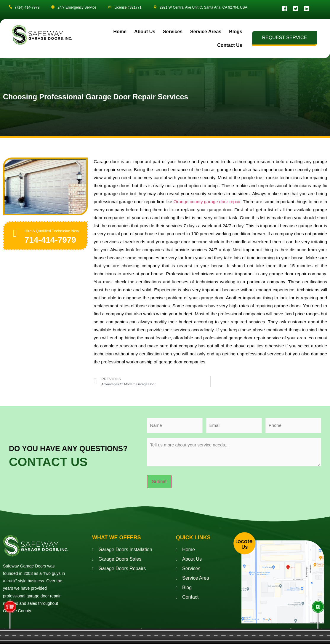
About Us (145, 33)
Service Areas (206, 33)
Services (173, 33)
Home (120, 33)
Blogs (236, 33)
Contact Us (230, 47)
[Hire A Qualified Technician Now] (16, 236)
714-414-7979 (53, 247)
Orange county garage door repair (207, 203)
